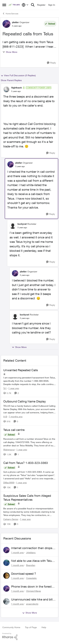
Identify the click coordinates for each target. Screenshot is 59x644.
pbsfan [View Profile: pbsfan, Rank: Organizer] (15, 22)
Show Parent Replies (11, 80)
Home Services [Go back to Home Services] (10, 14)
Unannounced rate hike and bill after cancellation (32, 600)
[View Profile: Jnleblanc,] (6, 550)
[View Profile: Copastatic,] (6, 576)
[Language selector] (25, 5)
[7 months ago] (15, 417)
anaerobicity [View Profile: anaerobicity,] (32, 604)
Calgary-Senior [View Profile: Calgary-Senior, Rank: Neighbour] (11, 519)
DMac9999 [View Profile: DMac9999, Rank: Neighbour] (9, 482)
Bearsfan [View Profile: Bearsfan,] (31, 565)
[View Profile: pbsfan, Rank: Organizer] (6, 24)
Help (44, 627)
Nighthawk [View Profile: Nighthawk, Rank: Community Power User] (16, 88)
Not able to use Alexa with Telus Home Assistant (32, 561)
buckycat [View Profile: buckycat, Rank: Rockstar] (22, 224)
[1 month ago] (17, 552)
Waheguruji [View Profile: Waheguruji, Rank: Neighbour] (9, 450)
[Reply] (51, 63)
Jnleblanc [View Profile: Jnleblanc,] (31, 552)
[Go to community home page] (14, 5)
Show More (10, 52)
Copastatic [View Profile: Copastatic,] (31, 578)
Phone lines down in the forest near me (31, 587)
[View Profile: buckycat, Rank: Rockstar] (13, 226)
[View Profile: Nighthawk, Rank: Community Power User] (6, 89)
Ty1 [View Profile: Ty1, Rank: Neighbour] (5, 388)
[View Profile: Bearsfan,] (6, 563)
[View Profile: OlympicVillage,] (6, 589)
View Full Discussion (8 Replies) (18, 75)
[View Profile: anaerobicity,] (6, 601)
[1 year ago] (13, 388)
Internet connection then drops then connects (32, 548)
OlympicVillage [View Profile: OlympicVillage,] (34, 591)
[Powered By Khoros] (29, 636)
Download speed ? (24, 574)
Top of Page (31, 627)
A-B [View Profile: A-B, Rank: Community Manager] (5, 417)
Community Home (11, 627)
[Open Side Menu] (4, 5)
